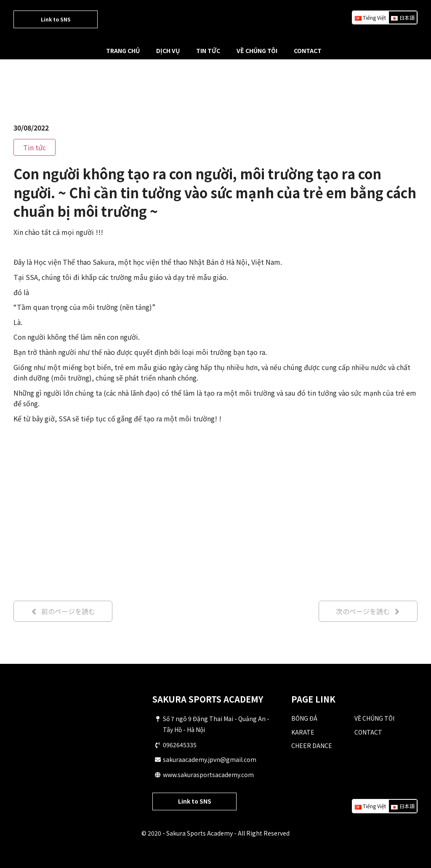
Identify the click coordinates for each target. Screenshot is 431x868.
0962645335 (180, 745)
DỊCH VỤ (168, 51)
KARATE (303, 732)
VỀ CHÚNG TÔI (257, 51)
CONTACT (308, 51)
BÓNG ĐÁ (304, 718)
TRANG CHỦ (123, 51)
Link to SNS (56, 19)
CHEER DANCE (312, 746)
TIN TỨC (208, 51)
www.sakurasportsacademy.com (208, 775)
